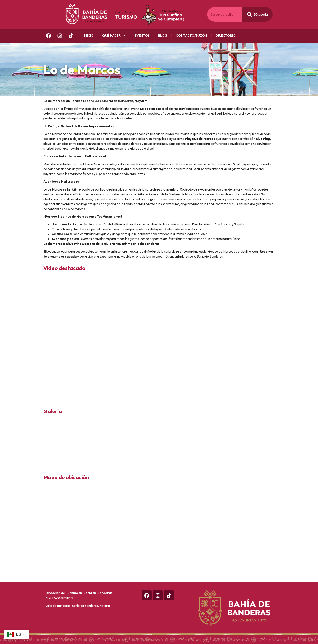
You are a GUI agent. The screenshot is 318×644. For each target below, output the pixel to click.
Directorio (226, 35)
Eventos (142, 35)
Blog (163, 35)
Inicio (89, 35)
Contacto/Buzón (191, 35)
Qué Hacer (114, 35)
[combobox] (225, 14)
